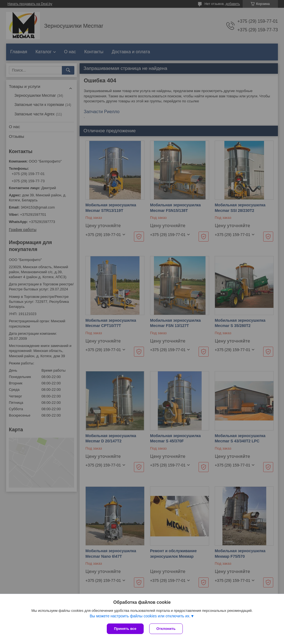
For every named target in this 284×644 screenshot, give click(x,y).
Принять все (125, 629)
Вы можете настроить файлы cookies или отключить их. (140, 616)
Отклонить (166, 629)
